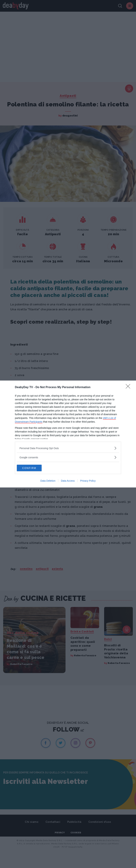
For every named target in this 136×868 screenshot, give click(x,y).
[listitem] (68, 448)
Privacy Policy (88, 481)
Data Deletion (48, 481)
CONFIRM (34, 468)
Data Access (68, 481)
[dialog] (68, 434)
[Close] (129, 387)
